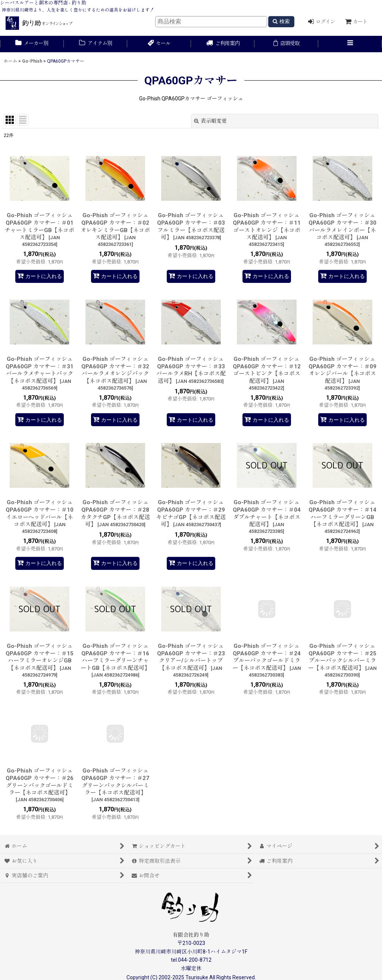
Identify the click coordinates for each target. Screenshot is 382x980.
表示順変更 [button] (210, 121)
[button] (350, 44)
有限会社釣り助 (191, 935)
